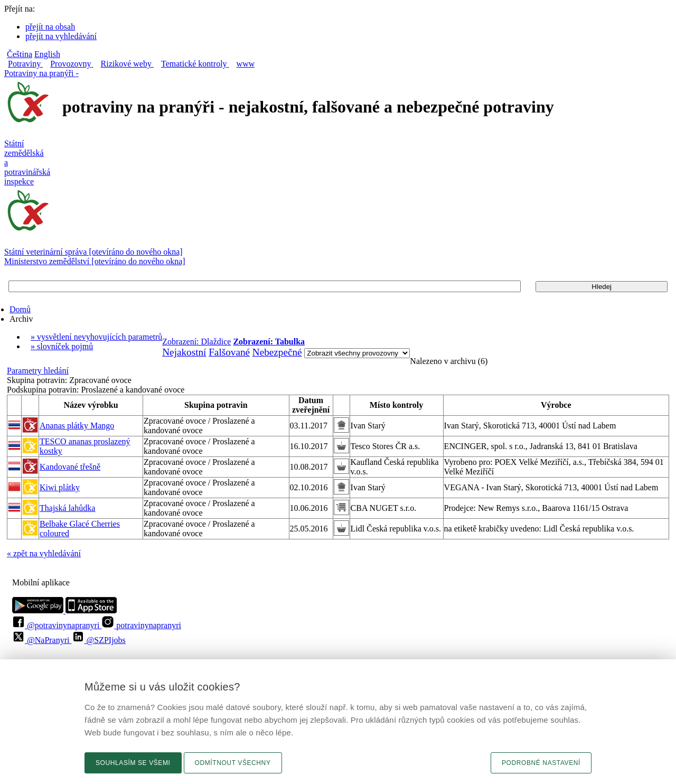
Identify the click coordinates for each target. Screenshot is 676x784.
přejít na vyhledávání (61, 36)
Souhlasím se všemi (133, 763)
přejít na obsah (50, 27)
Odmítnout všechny (233, 763)
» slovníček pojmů (62, 346)
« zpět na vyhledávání (44, 553)
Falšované (229, 352)
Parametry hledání (38, 371)
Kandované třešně (70, 467)
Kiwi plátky (60, 487)
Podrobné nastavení (541, 763)
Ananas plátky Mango (77, 426)
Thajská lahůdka (67, 508)
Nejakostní (184, 352)
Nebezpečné (277, 352)
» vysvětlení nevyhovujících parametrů (96, 337)
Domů (20, 309)
